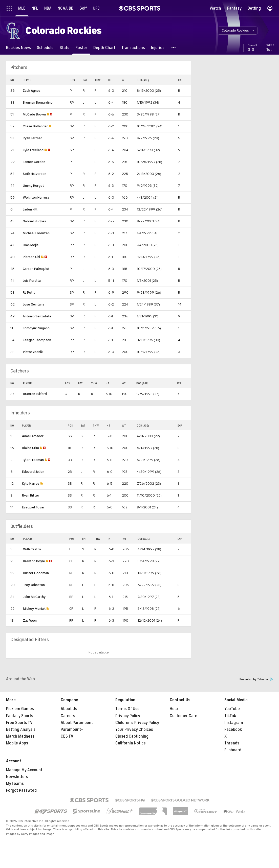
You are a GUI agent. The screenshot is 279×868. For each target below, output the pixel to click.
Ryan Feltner (32, 138)
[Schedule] (45, 48)
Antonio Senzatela (37, 316)
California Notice (131, 743)
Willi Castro (32, 549)
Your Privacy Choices (134, 730)
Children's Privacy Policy (137, 723)
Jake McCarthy (34, 597)
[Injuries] (158, 48)
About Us (69, 709)
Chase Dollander (35, 126)
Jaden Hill (30, 209)
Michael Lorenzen (36, 233)
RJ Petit (29, 292)
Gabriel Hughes (34, 221)
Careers (68, 716)
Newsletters (17, 777)
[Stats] (65, 48)
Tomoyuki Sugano (36, 328)
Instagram (234, 723)
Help (174, 709)
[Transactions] (133, 48)
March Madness (20, 736)
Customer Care (184, 716)
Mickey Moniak (34, 609)
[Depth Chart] (104, 48)
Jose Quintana (34, 304)
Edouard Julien (33, 472)
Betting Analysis (21, 730)
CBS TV (67, 736)
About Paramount (77, 723)
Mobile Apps (17, 743)
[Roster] (81, 48)
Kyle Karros (31, 484)
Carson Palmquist (36, 269)
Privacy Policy (128, 716)
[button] (238, 31)
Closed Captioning (132, 736)
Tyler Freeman (33, 460)
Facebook (233, 730)
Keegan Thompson (37, 340)
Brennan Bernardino (38, 102)
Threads (232, 743)
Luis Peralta (32, 281)
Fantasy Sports (20, 716)
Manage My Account (24, 770)
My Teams (15, 784)
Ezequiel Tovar (33, 507)
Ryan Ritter (31, 495)
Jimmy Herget (33, 186)
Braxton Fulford (35, 394)
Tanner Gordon (34, 162)
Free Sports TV (19, 723)
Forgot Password (21, 790)
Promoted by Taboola (256, 679)
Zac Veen (30, 620)
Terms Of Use (127, 709)
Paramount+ (72, 730)
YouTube (232, 709)
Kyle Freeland (33, 150)
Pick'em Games (20, 709)
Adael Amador (33, 436)
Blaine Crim (30, 448)
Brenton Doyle (34, 561)
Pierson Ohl (31, 257)
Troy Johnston (34, 585)
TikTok (230, 716)
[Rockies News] (18, 48)
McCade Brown (34, 114)
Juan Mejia (31, 245)
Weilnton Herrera (36, 197)
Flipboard (233, 750)
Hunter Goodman (36, 573)
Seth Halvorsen (35, 174)
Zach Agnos (32, 91)
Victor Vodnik (33, 352)
